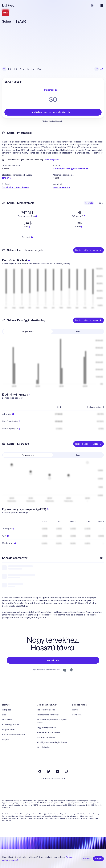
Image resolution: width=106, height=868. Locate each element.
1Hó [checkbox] (16, 69)
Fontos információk (46, 710)
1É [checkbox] (28, 69)
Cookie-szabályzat (46, 737)
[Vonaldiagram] (97, 69)
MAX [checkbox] (39, 69)
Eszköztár (7, 720)
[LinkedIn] (57, 771)
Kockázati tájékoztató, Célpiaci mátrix (52, 721)
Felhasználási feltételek (48, 715)
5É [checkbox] (33, 69)
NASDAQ (7, 178)
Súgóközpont (9, 730)
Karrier (75, 710)
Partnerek (77, 715)
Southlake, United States (15, 187)
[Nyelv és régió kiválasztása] (92, 6)
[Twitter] (49, 771)
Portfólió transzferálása (14, 735)
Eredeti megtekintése (53, 160)
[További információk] (102, 558)
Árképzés (7, 710)
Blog (4, 715)
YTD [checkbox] (22, 69)
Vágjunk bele (53, 660)
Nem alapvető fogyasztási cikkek (71, 169)
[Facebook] (40, 771)
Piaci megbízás (53, 90)
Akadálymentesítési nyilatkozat (52, 742)
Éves (78, 331)
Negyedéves (28, 331)
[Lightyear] (9, 6)
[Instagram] (66, 771)
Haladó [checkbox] (99, 203)
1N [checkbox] (4, 69)
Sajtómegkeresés (10, 725)
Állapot (6, 740)
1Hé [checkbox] (10, 69)
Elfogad (98, 859)
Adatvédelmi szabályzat (49, 732)
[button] (28, 166)
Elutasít (87, 859)
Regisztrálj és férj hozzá (88, 250)
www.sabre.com (61, 187)
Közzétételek (43, 747)
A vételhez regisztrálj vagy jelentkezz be (53, 112)
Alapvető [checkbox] (89, 203)
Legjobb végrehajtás (47, 727)
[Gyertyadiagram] (102, 69)
